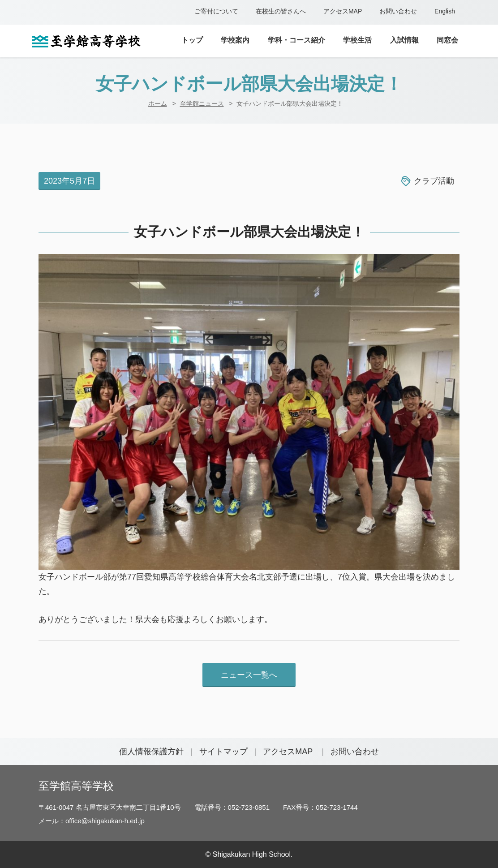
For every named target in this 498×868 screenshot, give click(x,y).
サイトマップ (223, 752)
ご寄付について (216, 11)
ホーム (158, 103)
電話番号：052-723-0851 (232, 807)
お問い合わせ (398, 11)
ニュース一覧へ (249, 675)
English (445, 11)
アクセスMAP (343, 11)
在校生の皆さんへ (281, 11)
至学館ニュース (202, 103)
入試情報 (404, 40)
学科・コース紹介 (296, 40)
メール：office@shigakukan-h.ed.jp (92, 821)
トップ (192, 40)
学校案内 (235, 40)
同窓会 (447, 40)
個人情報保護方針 (151, 752)
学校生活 (357, 40)
